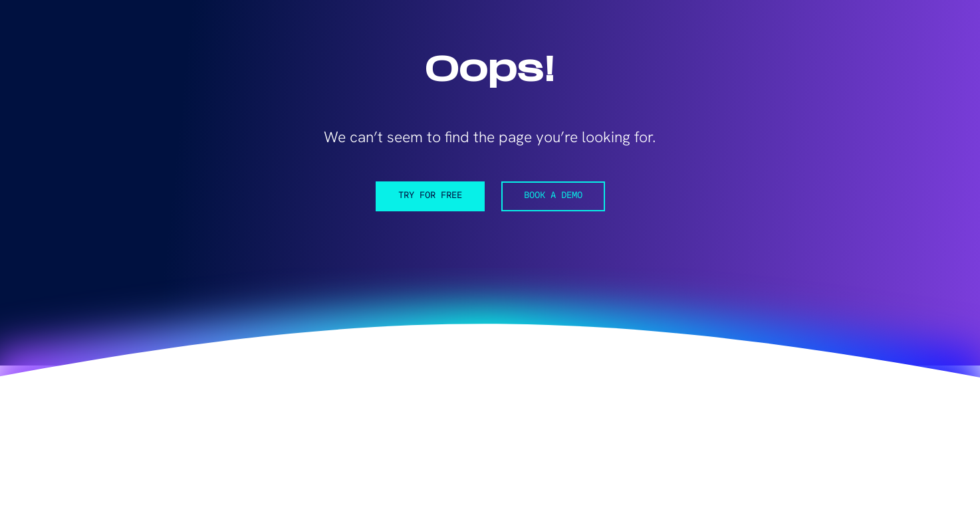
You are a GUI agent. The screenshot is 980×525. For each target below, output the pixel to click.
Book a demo (553, 196)
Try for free (430, 196)
